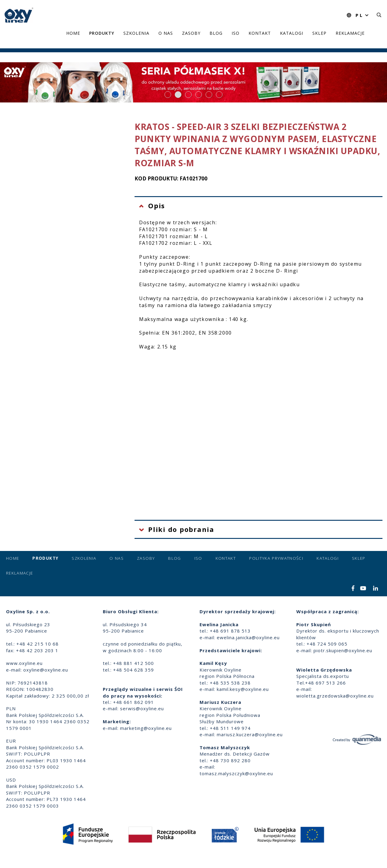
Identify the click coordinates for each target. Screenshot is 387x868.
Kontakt (260, 33)
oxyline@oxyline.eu (46, 670)
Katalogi (292, 33)
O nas (166, 33)
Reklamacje (350, 33)
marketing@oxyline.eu (146, 728)
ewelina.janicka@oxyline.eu (248, 637)
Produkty (102, 33)
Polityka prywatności (276, 558)
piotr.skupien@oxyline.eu (343, 650)
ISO (236, 33)
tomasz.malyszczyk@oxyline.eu (236, 773)
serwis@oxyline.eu (142, 708)
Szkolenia (136, 33)
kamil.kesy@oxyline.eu (243, 689)
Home (73, 33)
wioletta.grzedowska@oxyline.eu (335, 696)
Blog (216, 33)
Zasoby (191, 33)
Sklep (319, 33)
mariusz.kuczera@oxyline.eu (250, 734)
